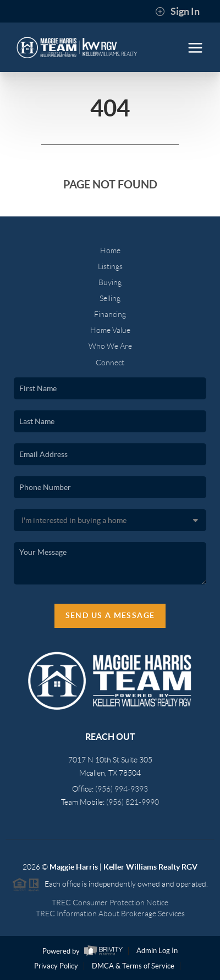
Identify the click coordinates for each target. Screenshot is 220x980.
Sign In (177, 12)
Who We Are (110, 346)
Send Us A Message (110, 615)
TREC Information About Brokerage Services (110, 914)
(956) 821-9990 (133, 802)
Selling (110, 298)
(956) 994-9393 (122, 789)
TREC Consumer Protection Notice (110, 903)
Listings (110, 266)
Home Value (110, 330)
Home (110, 250)
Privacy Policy (56, 966)
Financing (110, 314)
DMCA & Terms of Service (133, 966)
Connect (110, 363)
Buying (110, 282)
